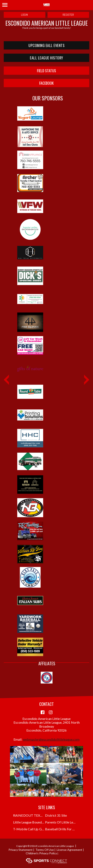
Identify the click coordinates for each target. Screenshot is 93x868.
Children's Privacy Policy (41, 853)
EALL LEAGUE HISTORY (46, 58)
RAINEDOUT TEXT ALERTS (29, 815)
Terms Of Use (45, 850)
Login (25, 15)
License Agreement (69, 850)
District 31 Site (56, 815)
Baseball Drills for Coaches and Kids (61, 829)
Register (68, 15)
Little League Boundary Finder (29, 822)
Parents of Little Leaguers (61, 822)
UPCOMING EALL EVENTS (46, 45)
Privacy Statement (21, 850)
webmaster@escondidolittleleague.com (51, 739)
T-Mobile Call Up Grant (29, 829)
